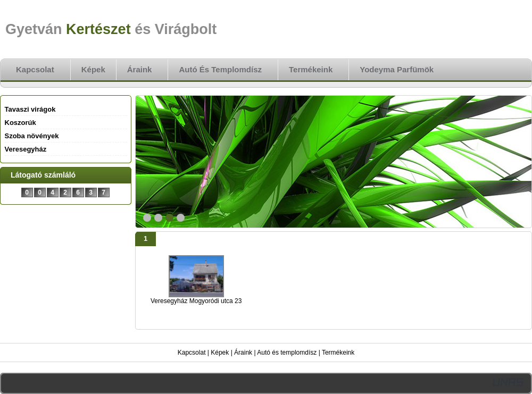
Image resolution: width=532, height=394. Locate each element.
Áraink (243, 353)
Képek (220, 353)
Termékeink (338, 353)
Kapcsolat (192, 353)
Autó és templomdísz (287, 353)
